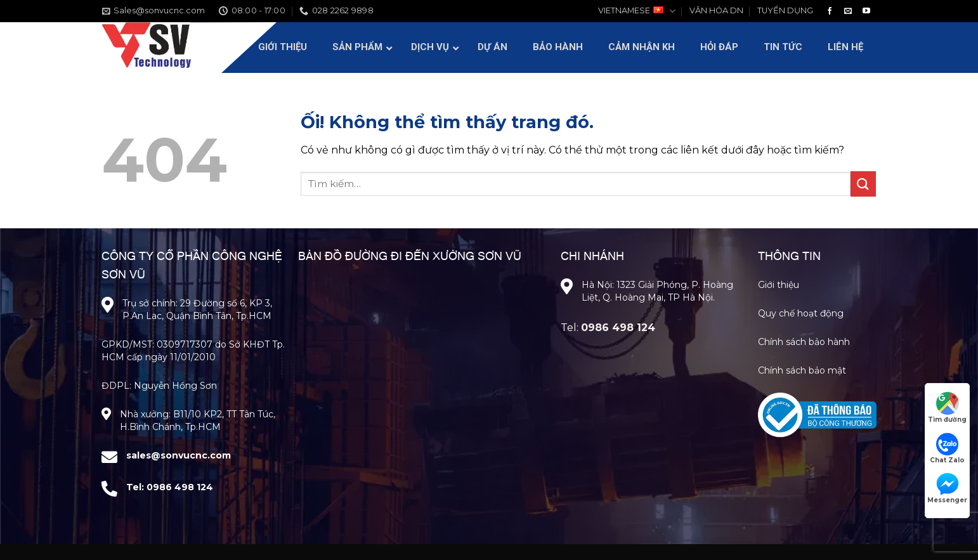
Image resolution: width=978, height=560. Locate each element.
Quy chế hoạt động (801, 313)
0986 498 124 (180, 487)
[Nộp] (863, 184)
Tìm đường (947, 408)
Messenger (947, 488)
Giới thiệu (779, 285)
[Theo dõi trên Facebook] (830, 11)
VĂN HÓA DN (716, 10)
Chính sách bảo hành (804, 342)
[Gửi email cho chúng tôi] (848, 11)
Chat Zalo (947, 448)
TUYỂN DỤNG (785, 10)
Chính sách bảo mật (802, 370)
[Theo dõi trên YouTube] (866, 11)
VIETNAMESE (636, 11)
